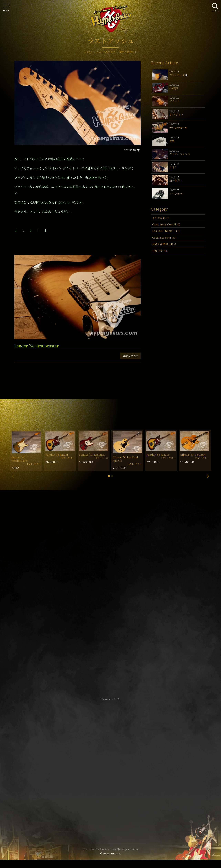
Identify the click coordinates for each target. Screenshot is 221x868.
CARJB (174, 88)
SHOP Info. (110, 596)
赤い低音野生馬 (178, 128)
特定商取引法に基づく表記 (111, 762)
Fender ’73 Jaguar (57, 455)
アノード (174, 101)
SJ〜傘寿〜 (176, 180)
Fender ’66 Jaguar (158, 455)
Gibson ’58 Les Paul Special (125, 459)
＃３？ (173, 167)
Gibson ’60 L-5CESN (193, 455)
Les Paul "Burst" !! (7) (166, 231)
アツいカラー (177, 194)
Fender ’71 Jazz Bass (92, 455)
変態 (172, 141)
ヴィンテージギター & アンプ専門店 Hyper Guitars (111, 849)
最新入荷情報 (130, 356)
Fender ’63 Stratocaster (20, 459)
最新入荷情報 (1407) (164, 244)
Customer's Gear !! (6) (166, 224)
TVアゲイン (176, 114)
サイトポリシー (111, 757)
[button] (109, 476)
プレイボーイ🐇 (179, 75)
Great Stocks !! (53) (164, 237)
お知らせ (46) (160, 251)
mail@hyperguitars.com (116, 586)
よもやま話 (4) (161, 218)
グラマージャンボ (180, 154)
